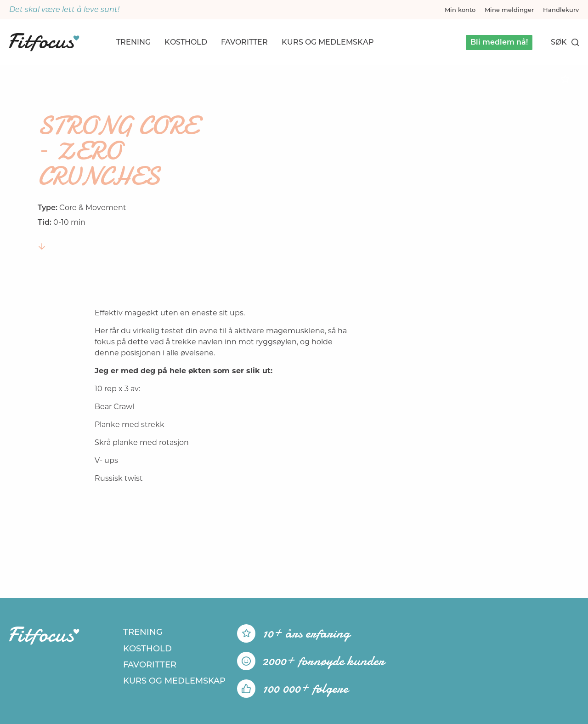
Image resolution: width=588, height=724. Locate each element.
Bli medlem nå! (499, 42)
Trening (133, 42)
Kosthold (186, 42)
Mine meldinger (509, 10)
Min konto (460, 10)
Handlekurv (561, 10)
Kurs (328, 42)
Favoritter (244, 42)
